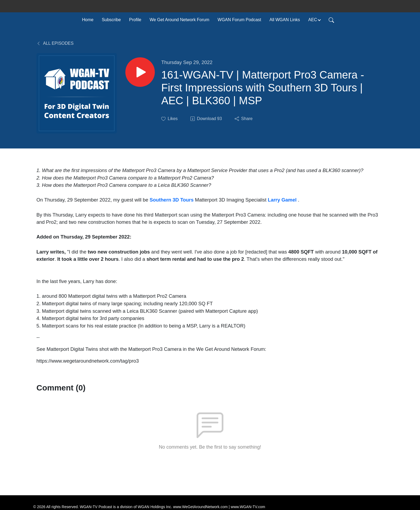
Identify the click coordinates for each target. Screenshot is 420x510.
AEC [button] (313, 20)
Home (88, 20)
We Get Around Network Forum (179, 20)
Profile (135, 20)
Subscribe (111, 20)
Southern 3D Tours (172, 200)
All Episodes (55, 43)
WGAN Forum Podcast (239, 20)
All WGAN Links (285, 20)
